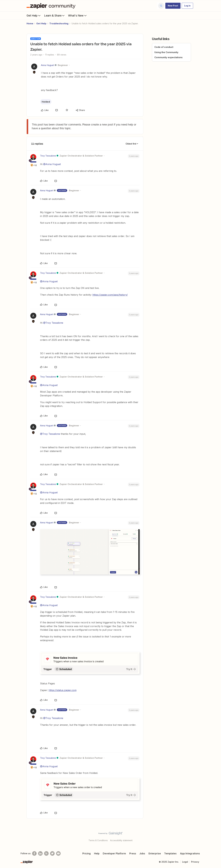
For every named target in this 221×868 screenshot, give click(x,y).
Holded (46, 102)
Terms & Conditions (98, 840)
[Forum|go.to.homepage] (52, 6)
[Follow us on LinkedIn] (40, 853)
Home (30, 23)
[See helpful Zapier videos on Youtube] (58, 853)
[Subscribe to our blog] (46, 853)
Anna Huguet (48, 65)
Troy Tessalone (48, 156)
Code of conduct (164, 47)
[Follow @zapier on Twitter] (52, 853)
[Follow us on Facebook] (34, 853)
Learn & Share (55, 15)
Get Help (34, 15)
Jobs (142, 853)
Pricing (86, 853)
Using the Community (166, 52)
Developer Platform (114, 853)
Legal (185, 862)
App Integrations (190, 853)
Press (133, 853)
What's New (78, 15)
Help (97, 853)
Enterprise (155, 853)
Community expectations (168, 57)
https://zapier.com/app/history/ (110, 295)
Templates (170, 853)
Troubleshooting (59, 23)
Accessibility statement (121, 840)
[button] (173, 6)
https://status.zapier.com (63, 690)
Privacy (195, 862)
